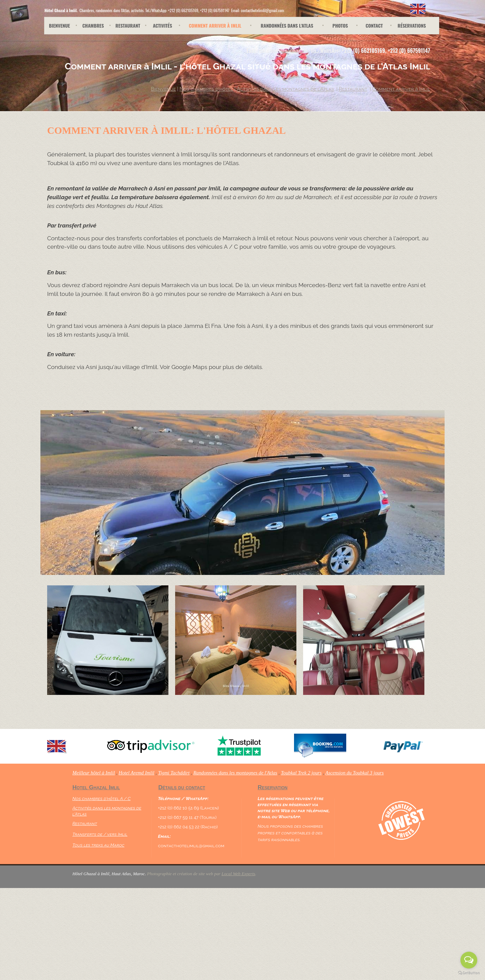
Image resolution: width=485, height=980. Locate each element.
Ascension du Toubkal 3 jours (354, 773)
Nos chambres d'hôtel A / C (102, 798)
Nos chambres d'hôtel (206, 89)
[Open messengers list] (469, 960)
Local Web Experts (238, 874)
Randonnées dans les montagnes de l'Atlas (235, 773)
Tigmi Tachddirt (174, 773)
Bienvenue (163, 89)
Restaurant (85, 823)
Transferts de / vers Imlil (100, 834)
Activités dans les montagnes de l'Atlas (285, 89)
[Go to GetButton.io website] (469, 973)
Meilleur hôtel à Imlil (94, 773)
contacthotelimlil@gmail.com (284, 51)
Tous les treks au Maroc (98, 845)
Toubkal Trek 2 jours (301, 773)
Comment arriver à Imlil (401, 89)
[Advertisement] (142, 931)
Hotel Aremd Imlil (136, 773)
